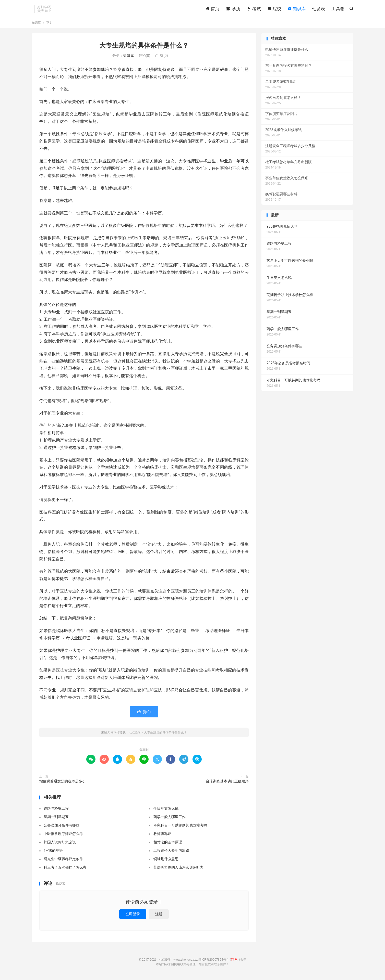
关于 (243, 961)
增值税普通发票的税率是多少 (63, 782)
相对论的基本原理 (168, 843)
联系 (234, 961)
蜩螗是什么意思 (166, 860)
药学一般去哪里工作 (170, 818)
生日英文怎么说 (166, 810)
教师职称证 (162, 835)
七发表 (318, 9)
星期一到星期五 (56, 818)
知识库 (297, 9)
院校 (274, 9)
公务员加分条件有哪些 (62, 827)
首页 (212, 9)
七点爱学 (135, 734)
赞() (161, 57)
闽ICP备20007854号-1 (214, 961)
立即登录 (133, 915)
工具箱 (338, 9)
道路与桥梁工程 (56, 810)
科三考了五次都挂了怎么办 (65, 869)
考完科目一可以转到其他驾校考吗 (180, 827)
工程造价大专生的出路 (171, 852)
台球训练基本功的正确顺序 (227, 782)
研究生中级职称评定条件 (63, 860)
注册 (159, 915)
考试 (254, 9)
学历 (233, 9)
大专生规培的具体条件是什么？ (144, 47)
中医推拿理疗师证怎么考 (63, 835)
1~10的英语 (53, 852)
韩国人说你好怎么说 (60, 843)
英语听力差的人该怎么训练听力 (178, 869)
